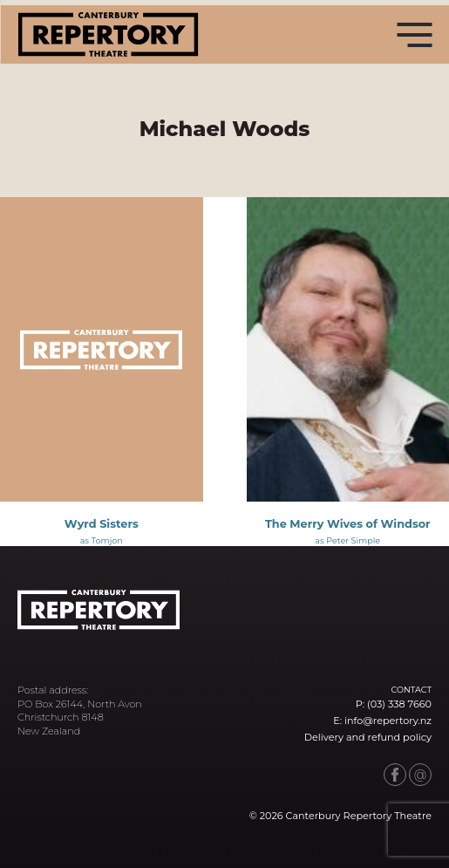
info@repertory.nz (388, 721)
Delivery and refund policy (368, 737)
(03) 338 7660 (399, 704)
